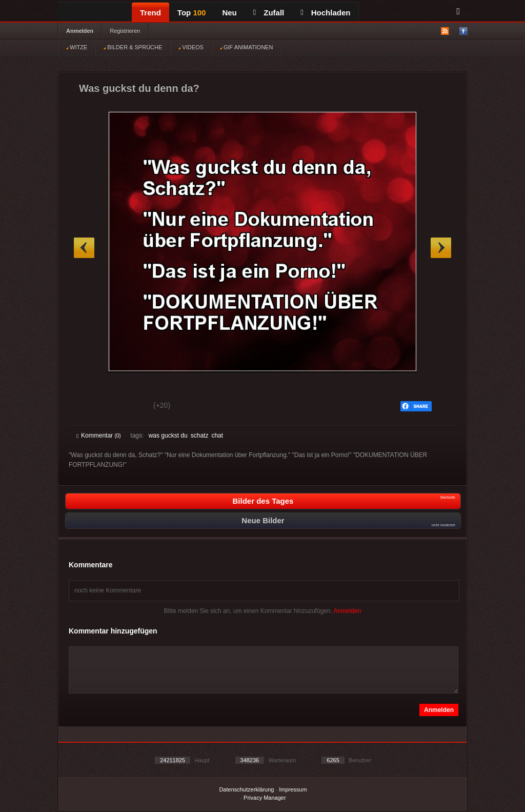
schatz (200, 435)
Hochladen (325, 13)
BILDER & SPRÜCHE (133, 47)
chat (217, 435)
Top (192, 13)
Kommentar (99, 435)
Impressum (293, 789)
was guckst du (168, 435)
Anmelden (80, 31)
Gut (88, 407)
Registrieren (125, 31)
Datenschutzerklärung (246, 789)
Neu (229, 13)
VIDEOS (191, 47)
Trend (150, 13)
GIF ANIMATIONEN (246, 47)
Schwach (126, 407)
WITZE (77, 47)
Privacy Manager (265, 798)
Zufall (269, 13)
